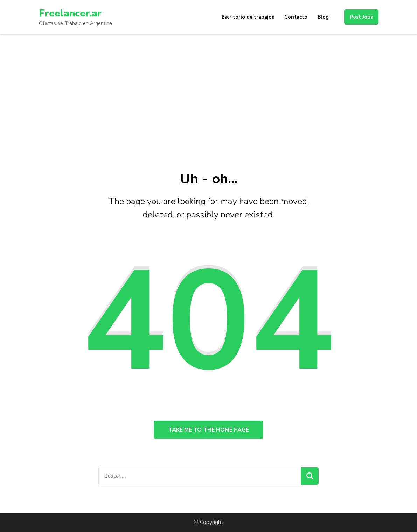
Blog (323, 17)
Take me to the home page (209, 430)
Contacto (296, 17)
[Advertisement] (209, 86)
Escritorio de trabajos (248, 17)
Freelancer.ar (70, 13)
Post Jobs (361, 17)
